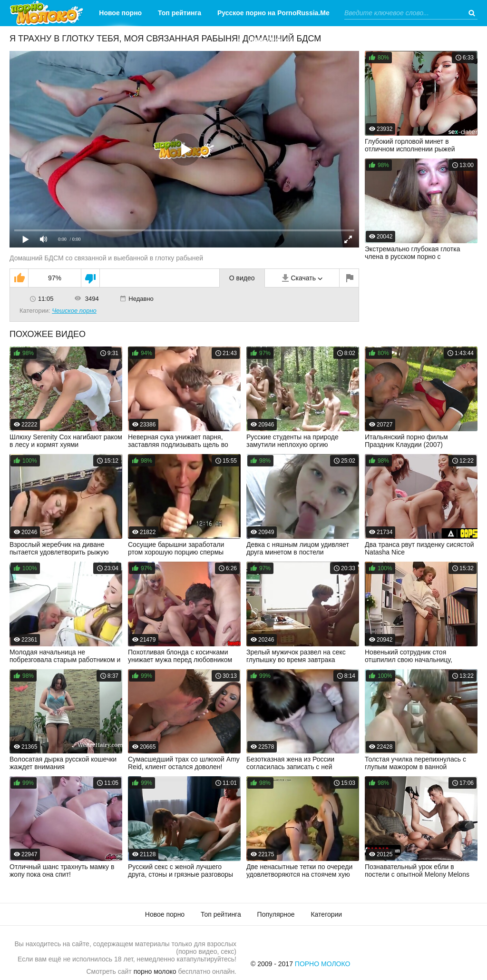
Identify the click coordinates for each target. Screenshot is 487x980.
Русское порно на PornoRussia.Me (273, 13)
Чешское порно (74, 311)
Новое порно (120, 13)
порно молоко (155, 971)
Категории (266, 39)
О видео (242, 278)
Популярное (276, 914)
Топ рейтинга (180, 13)
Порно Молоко (323, 964)
